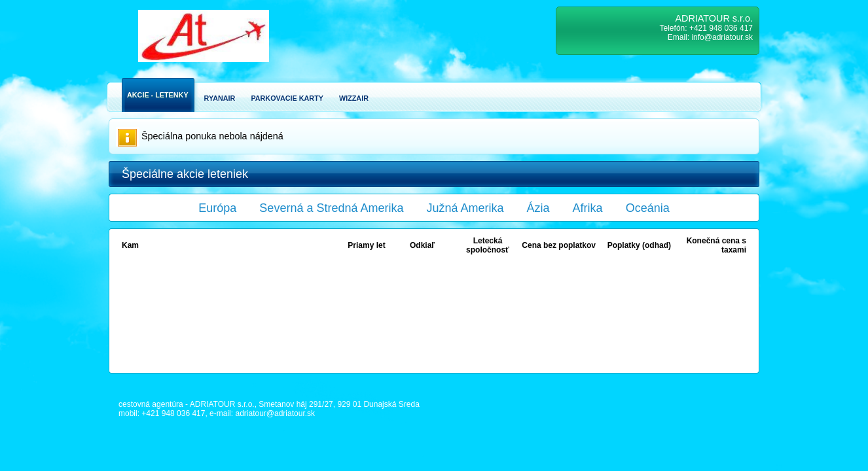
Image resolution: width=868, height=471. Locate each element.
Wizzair (354, 98)
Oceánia (648, 208)
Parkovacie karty (287, 98)
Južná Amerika (465, 208)
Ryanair (220, 98)
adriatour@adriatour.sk (275, 413)
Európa (217, 208)
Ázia (538, 208)
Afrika (588, 208)
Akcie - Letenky (158, 95)
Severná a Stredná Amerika (331, 208)
